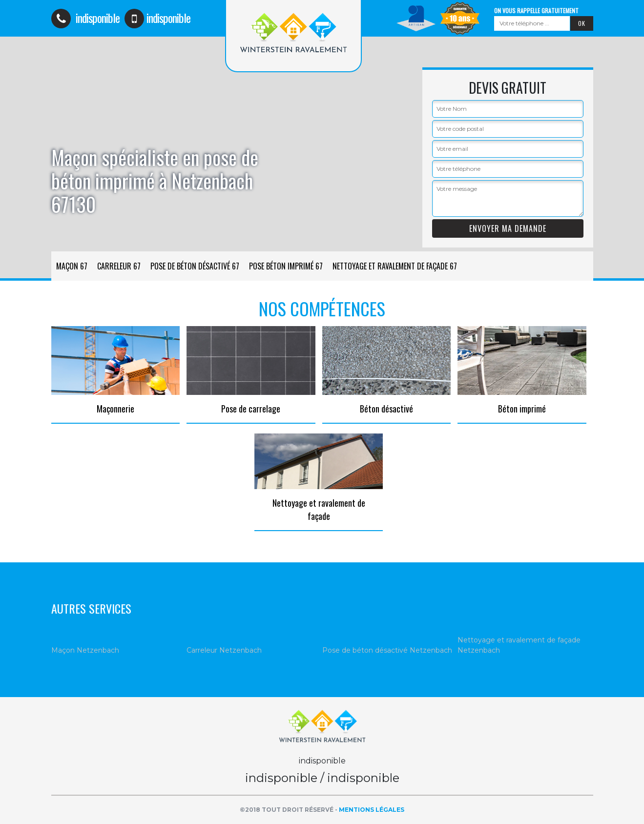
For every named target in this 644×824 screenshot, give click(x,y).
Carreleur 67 (119, 266)
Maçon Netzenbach (85, 650)
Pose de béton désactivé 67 (195, 266)
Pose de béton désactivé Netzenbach (387, 650)
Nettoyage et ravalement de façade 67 (395, 266)
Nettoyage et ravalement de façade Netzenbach (519, 645)
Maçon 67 (72, 266)
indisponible (85, 18)
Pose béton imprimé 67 (286, 266)
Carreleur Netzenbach (224, 650)
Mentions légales (372, 810)
